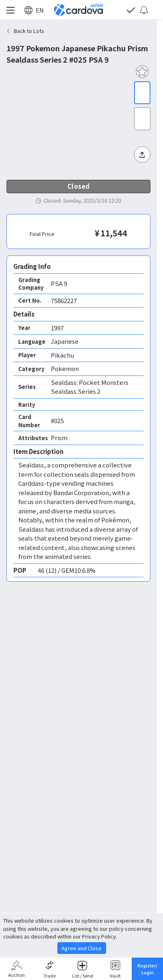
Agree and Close (81, 948)
